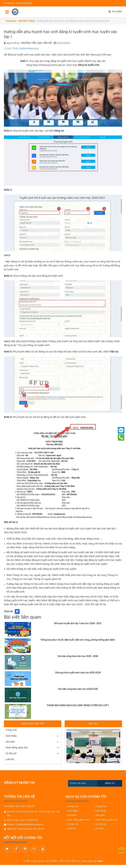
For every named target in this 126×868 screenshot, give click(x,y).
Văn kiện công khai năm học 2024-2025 (78, 689)
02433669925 (18, 3)
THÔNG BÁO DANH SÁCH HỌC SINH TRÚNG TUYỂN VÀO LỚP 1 (78, 705)
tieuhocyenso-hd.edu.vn (31, 829)
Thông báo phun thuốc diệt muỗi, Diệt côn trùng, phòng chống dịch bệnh (78, 640)
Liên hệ (10, 759)
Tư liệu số (11, 754)
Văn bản (10, 742)
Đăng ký (110, 783)
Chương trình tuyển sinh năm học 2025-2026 (78, 673)
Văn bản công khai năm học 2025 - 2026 (78, 656)
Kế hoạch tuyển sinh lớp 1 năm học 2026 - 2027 (78, 623)
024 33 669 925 (29, 820)
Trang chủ (11, 730)
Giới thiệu (11, 736)
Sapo (100, 861)
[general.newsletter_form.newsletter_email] (83, 783)
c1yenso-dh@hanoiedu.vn (29, 825)
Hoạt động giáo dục (17, 748)
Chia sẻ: (8, 612)
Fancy (24, 612)
